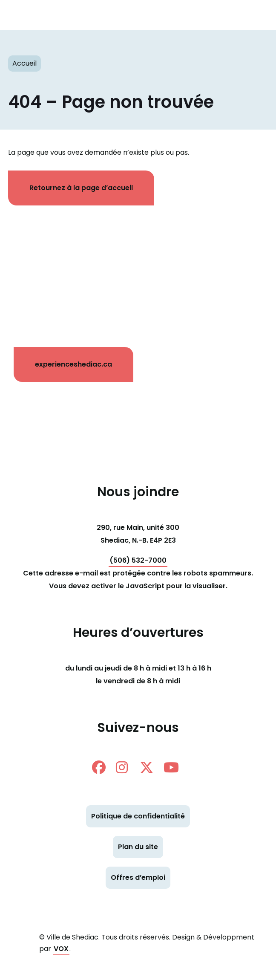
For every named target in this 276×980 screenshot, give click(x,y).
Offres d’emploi (138, 877)
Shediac (121, 15)
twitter (147, 767)
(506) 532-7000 (138, 560)
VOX (61, 949)
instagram (122, 767)
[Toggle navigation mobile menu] (255, 15)
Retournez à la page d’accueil (81, 188)
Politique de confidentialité (138, 816)
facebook (99, 767)
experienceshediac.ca (73, 364)
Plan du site (138, 847)
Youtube (171, 767)
